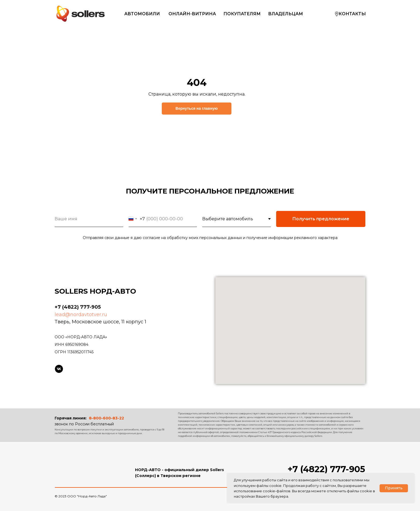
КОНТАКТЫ (352, 14)
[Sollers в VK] (59, 369)
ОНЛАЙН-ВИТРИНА (192, 14)
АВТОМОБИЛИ (142, 14)
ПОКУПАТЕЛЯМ (242, 14)
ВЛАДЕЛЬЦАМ (286, 14)
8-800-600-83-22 (106, 418)
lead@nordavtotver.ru (81, 315)
